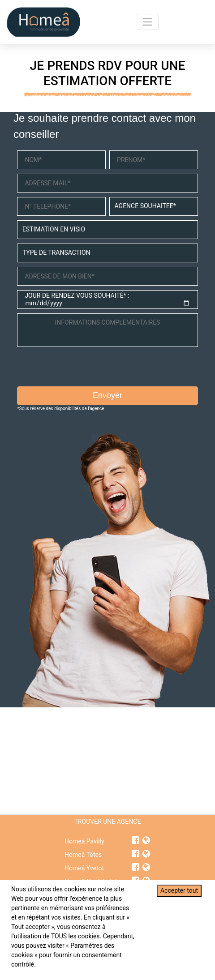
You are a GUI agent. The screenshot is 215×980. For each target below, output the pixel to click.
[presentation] (85, 369)
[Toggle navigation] (148, 22)
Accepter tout (179, 890)
